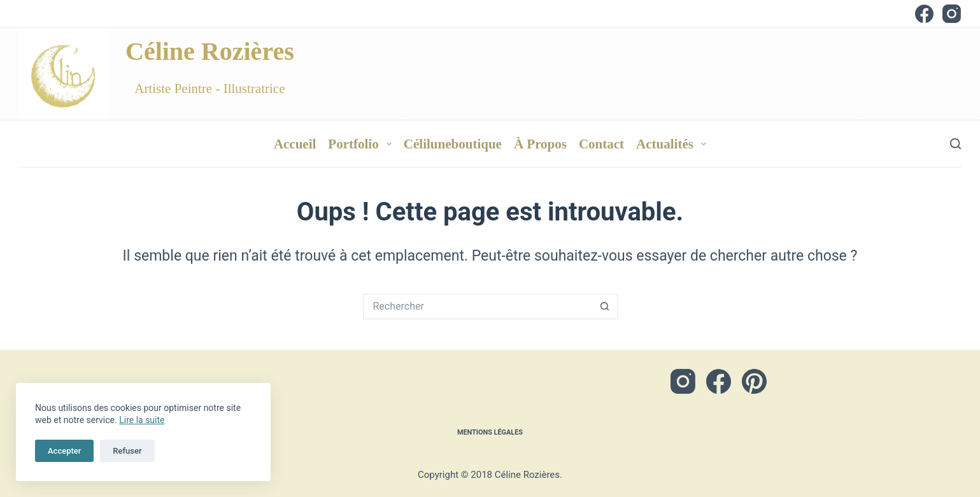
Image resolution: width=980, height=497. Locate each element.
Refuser (127, 451)
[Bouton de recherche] (605, 306)
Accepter (64, 451)
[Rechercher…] (478, 306)
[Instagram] (952, 14)
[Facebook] (924, 14)
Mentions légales (490, 430)
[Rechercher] (955, 144)
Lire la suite (142, 420)
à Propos (540, 144)
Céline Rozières (210, 51)
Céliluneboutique (453, 144)
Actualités (674, 144)
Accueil (295, 144)
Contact (601, 144)
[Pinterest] (754, 376)
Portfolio (362, 144)
